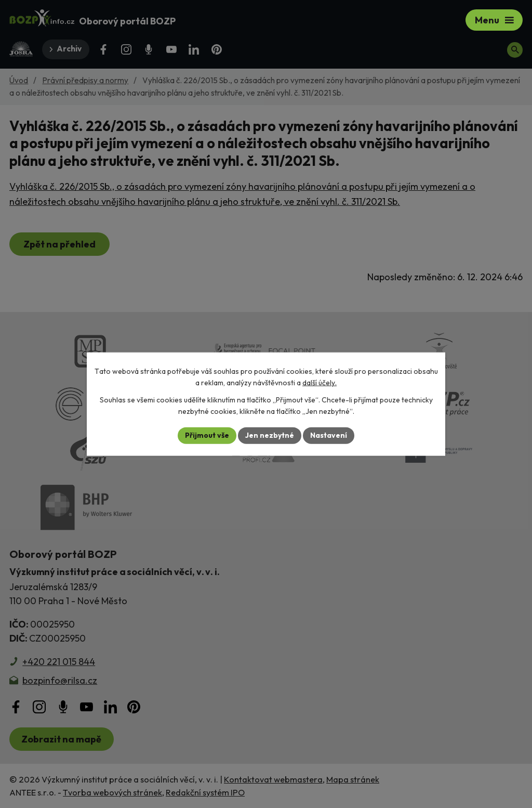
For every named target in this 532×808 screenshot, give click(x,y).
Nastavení (329, 435)
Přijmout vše (207, 435)
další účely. (320, 383)
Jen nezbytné (270, 435)
